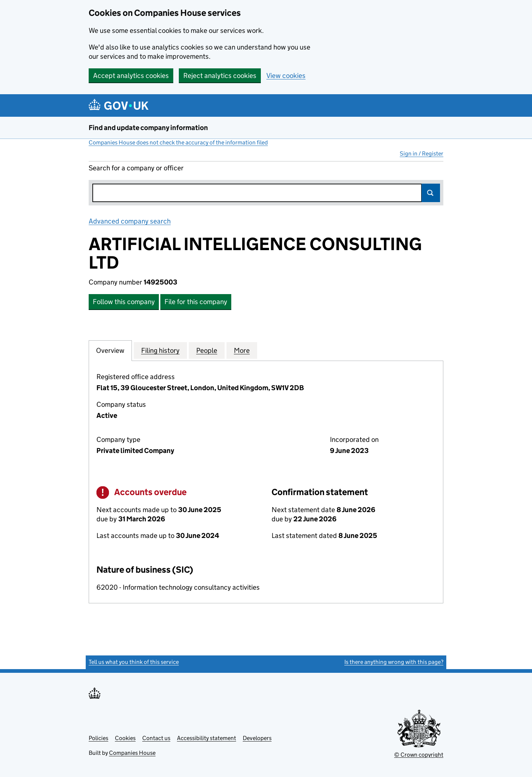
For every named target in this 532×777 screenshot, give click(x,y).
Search (431, 193)
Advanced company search (130, 221)
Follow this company (124, 302)
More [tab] (242, 350)
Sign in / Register (422, 154)
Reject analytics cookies (220, 76)
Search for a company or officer (136, 168)
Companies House (132, 753)
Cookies (125, 738)
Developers (257, 738)
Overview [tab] (110, 350)
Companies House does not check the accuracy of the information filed (178, 142)
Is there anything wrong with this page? (394, 662)
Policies (98, 738)
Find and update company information (148, 128)
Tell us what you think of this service (134, 662)
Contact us (156, 738)
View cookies (286, 76)
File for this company (196, 302)
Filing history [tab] (160, 350)
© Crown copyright (419, 755)
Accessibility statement (207, 738)
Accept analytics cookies (131, 76)
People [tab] (207, 350)
